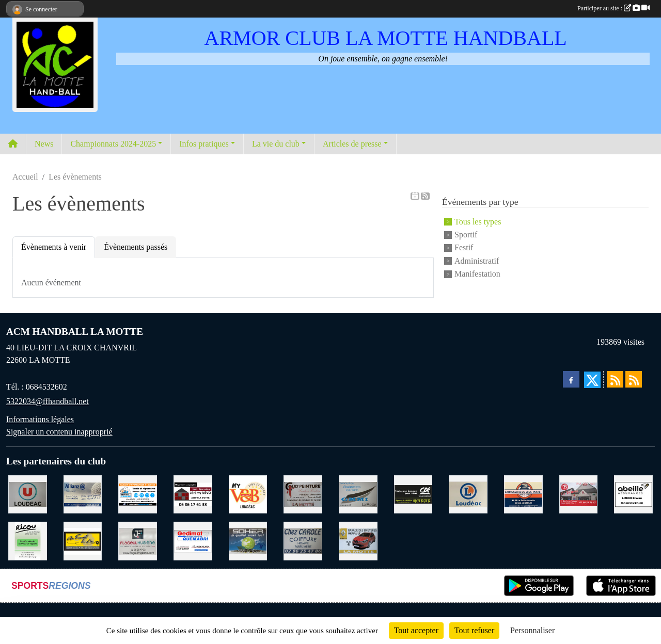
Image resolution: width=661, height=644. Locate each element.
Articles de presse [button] (352, 144)
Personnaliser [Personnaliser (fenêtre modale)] (532, 630)
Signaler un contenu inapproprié (59, 432)
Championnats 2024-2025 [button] (113, 144)
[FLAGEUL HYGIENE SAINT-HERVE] (138, 540)
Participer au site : (613, 8)
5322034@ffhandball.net (48, 401)
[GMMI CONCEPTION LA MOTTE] (358, 494)
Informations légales (40, 419)
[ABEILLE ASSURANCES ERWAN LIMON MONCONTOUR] (633, 494)
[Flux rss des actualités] (615, 379)
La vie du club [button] (276, 144)
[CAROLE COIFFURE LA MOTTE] (303, 540)
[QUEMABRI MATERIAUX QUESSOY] (193, 540)
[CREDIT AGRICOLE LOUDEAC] (413, 494)
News (44, 144)
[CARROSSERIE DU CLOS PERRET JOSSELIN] (523, 494)
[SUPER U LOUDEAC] (28, 494)
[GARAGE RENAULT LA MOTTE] (358, 540)
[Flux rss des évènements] (634, 379)
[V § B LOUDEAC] (248, 494)
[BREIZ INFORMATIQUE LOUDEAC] (138, 494)
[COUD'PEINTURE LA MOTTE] (303, 494)
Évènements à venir (54, 247)
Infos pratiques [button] (204, 144)
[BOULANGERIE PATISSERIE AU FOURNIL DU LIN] (83, 540)
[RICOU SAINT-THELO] (28, 540)
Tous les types (478, 222)
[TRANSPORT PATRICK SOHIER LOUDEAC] (248, 540)
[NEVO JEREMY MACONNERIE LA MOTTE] (193, 494)
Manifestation (477, 274)
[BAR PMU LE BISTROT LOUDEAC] (579, 494)
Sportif (466, 235)
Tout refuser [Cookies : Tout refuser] (475, 630)
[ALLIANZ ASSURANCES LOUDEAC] (83, 494)
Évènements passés (136, 247)
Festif (464, 248)
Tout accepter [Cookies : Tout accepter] (416, 630)
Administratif (477, 261)
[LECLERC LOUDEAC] (468, 494)
